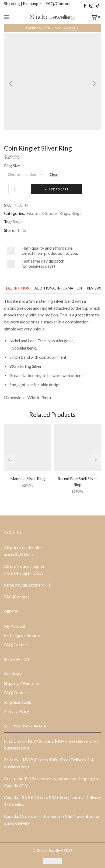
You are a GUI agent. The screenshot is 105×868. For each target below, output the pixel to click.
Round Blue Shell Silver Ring (77, 482)
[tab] (18, 288)
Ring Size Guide (17, 702)
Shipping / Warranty (22, 683)
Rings (76, 213)
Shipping (12, 3)
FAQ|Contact (17, 597)
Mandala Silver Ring (28, 479)
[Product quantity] (15, 189)
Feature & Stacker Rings (48, 213)
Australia (71, 28)
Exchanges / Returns (22, 635)
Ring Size (12, 166)
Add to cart (59, 189)
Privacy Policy (17, 711)
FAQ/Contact (58, 3)
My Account (15, 626)
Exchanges (33, 3)
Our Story (13, 674)
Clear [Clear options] (54, 175)
